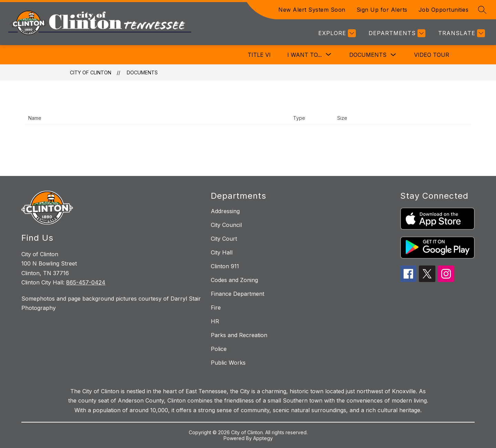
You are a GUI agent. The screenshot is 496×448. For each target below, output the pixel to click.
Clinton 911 (225, 266)
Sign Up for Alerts (382, 10)
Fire (216, 308)
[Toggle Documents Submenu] (393, 55)
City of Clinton (91, 72)
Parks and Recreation (239, 335)
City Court (224, 239)
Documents (368, 55)
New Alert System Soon (312, 10)
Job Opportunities (444, 10)
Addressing (225, 211)
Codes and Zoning (234, 280)
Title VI (259, 55)
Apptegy (263, 438)
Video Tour (432, 55)
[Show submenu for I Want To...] (304, 55)
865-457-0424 (86, 282)
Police (219, 349)
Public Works (228, 363)
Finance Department (237, 294)
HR (215, 321)
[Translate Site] (461, 33)
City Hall (222, 252)
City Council (226, 225)
